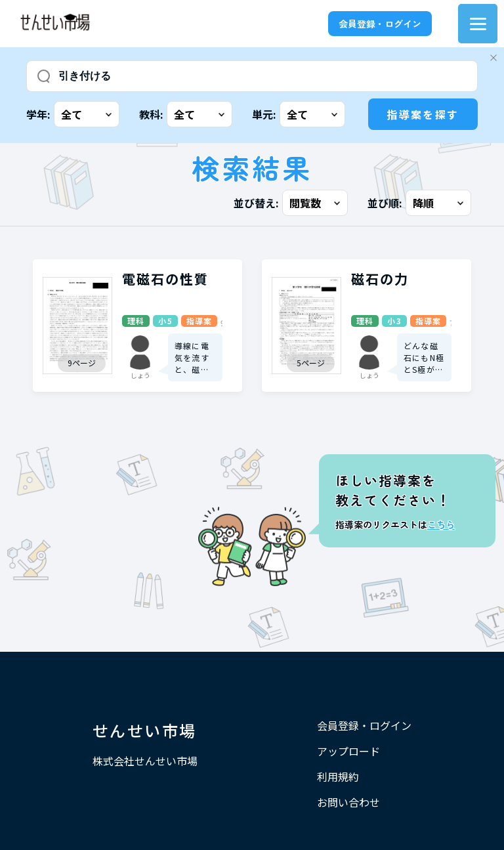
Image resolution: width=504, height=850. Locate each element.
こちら (441, 524)
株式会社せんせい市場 (145, 761)
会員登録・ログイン (380, 24)
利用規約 (338, 776)
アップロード (348, 751)
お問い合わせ (348, 802)
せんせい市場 (144, 730)
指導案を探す (423, 114)
